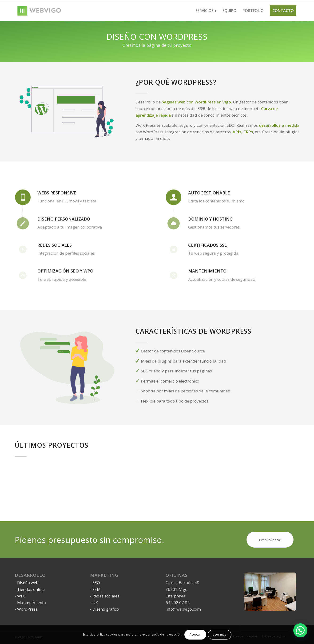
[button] (300, 630)
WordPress (27, 609)
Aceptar (195, 634)
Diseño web (28, 583)
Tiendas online (31, 589)
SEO (96, 583)
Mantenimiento (32, 603)
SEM (97, 589)
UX (95, 603)
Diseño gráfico (106, 609)
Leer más (220, 634)
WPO (22, 596)
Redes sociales (106, 596)
